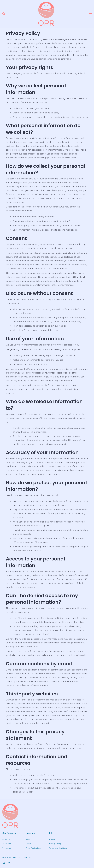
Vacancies (7, 848)
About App (7, 844)
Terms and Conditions (58, 848)
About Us (6, 839)
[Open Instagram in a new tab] (9, 863)
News (28, 839)
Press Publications (33, 848)
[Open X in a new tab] (4, 863)
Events (28, 844)
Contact (53, 839)
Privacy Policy (55, 844)
